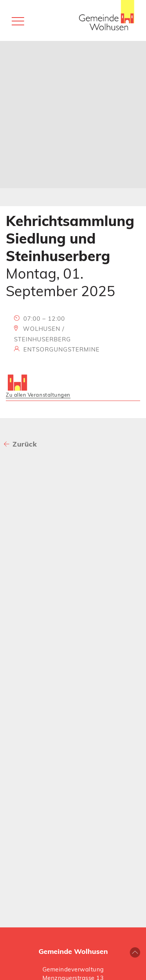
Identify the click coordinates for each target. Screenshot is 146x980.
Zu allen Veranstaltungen (38, 395)
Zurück (25, 444)
